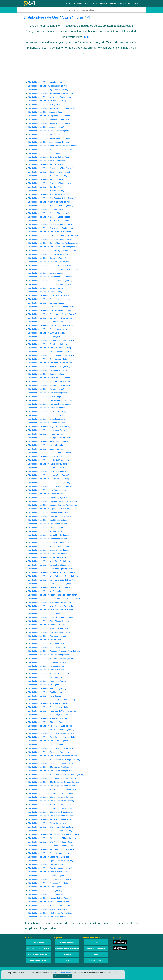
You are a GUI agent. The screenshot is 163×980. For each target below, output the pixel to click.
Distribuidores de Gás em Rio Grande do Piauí (47, 730)
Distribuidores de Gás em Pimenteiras (44, 681)
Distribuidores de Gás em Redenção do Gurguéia (48, 711)
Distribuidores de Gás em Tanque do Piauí (46, 883)
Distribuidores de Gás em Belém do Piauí (45, 172)
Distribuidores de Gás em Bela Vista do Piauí (47, 168)
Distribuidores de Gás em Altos (41, 105)
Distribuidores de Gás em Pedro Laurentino (46, 674)
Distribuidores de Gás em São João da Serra (47, 797)
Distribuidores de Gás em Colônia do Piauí (46, 310)
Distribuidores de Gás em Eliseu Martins (45, 370)
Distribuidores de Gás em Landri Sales (44, 520)
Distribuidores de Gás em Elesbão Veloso (45, 367)
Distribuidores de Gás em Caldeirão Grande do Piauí (50, 236)
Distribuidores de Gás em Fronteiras (43, 408)
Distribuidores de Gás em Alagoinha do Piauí (47, 93)
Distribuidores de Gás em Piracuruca (43, 688)
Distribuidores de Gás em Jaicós (41, 456)
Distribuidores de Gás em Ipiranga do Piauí (46, 438)
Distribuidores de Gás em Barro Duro (43, 161)
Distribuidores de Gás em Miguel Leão (44, 557)
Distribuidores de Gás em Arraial (41, 135)
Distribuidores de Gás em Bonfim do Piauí (45, 202)
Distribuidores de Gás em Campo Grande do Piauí (49, 247)
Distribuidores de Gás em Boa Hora (43, 187)
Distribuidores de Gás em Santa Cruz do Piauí (47, 733)
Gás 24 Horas (67, 961)
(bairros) (59, 82)
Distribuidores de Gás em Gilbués (42, 415)
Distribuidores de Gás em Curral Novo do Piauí (47, 340)
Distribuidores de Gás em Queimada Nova (46, 707)
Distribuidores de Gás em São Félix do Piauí (46, 771)
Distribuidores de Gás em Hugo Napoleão (45, 426)
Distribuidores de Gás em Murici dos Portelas (47, 584)
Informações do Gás (38, 961)
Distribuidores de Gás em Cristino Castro (45, 329)
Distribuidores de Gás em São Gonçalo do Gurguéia (50, 782)
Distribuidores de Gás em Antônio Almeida (45, 123)
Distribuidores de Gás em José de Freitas (45, 483)
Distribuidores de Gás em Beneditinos (44, 176)
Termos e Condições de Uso (38, 948)
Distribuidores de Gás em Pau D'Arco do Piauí (47, 659)
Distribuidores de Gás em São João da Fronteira (48, 793)
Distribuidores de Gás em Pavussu (42, 666)
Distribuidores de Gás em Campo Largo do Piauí (48, 251)
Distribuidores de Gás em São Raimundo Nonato (48, 849)
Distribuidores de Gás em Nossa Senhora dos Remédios (51, 599)
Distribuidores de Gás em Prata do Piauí (45, 703)
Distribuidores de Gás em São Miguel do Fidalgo (48, 838)
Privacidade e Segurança (38, 954)
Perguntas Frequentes (96, 948)
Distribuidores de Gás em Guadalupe (43, 419)
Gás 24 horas (73, 17)
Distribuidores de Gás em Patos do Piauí (45, 655)
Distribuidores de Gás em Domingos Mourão (46, 363)
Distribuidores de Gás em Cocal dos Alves (45, 299)
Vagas (96, 942)
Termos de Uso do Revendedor (67, 948)
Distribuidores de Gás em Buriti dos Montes (46, 221)
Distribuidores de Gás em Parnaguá (43, 644)
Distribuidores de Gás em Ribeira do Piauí (45, 722)
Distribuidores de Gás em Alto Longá (43, 101)
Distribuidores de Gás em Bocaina (42, 191)
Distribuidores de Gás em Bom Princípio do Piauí (48, 198)
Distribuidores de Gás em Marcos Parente (45, 543)
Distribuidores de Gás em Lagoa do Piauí (45, 509)
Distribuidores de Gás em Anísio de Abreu (45, 120)
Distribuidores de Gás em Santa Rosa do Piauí (47, 748)
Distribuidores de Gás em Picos (41, 677)
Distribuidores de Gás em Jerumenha (43, 468)
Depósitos (67, 954)
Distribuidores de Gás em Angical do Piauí (45, 116)
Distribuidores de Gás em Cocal (41, 292)
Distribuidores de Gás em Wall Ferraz (44, 917)
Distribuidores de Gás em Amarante (43, 112)
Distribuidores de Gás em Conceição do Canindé (48, 314)
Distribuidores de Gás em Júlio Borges (44, 490)
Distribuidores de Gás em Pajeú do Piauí (45, 629)
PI (88, 17)
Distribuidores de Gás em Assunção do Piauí (47, 138)
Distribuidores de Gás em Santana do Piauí (46, 752)
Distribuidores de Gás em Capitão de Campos (47, 266)
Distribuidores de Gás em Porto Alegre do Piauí (48, 700)
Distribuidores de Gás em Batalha (42, 164)
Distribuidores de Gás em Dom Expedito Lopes (47, 355)
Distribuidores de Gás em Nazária (42, 591)
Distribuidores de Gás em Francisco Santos (46, 404)
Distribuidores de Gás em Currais (42, 337)
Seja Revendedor (67, 942)
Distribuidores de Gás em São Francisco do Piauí (48, 778)
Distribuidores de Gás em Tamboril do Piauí (46, 879)
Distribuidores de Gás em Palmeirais (43, 636)
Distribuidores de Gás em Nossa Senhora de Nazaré (50, 595)
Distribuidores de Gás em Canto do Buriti (45, 262)
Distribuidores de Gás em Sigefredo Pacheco (47, 861)
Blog (96, 954)
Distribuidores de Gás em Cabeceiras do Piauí (47, 224)
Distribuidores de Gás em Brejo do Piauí (45, 213)
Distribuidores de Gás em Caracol (42, 273)
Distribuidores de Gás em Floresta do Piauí (46, 385)
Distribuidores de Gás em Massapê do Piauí (46, 546)
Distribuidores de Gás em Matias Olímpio (45, 550)
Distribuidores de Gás (42, 17)
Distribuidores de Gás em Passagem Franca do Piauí (50, 651)
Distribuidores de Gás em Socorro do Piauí (46, 872)
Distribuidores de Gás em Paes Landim (44, 625)
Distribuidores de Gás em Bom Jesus (43, 194)
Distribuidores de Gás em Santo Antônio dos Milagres (50, 760)
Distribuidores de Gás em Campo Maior (44, 254)
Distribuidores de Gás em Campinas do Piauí (47, 239)
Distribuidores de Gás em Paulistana (43, 662)
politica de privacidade (64, 973)
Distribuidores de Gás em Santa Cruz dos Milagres (49, 737)
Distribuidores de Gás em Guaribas (43, 423)
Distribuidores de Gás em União (41, 891)
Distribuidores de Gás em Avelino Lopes (45, 142)
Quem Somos (38, 942)
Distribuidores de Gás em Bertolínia (43, 179)
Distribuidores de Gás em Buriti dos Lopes (45, 217)
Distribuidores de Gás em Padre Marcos (45, 621)
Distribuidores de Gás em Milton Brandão (45, 561)
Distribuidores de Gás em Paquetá (42, 640)
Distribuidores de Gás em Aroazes (42, 127)
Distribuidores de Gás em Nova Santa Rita (46, 602)
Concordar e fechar (63, 976)
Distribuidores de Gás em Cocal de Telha (45, 295)
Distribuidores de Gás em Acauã (41, 82)
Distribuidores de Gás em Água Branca (44, 90)
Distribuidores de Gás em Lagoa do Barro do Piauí (49, 505)
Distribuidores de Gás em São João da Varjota (47, 801)
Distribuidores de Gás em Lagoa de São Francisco (49, 501)
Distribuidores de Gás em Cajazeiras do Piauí (47, 228)
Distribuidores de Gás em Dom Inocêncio (45, 359)
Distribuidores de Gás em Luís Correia (44, 524)
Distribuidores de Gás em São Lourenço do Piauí (48, 827)
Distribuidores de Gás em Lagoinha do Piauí (46, 516)
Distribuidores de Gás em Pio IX (41, 685)
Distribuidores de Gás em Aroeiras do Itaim (46, 131)
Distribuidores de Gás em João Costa (44, 471)
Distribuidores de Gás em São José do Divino (47, 812)
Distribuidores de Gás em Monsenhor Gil (45, 565)
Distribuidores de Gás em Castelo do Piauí (46, 284)
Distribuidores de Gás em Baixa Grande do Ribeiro (49, 146)
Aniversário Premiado (96, 961)
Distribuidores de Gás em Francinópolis (44, 393)
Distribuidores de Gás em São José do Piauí (46, 819)
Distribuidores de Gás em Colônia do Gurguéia (47, 307)
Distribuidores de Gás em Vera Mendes (44, 909)
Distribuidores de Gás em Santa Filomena (45, 741)
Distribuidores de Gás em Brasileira (43, 209)
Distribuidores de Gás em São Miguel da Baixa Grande (51, 834)
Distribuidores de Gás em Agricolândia (44, 86)
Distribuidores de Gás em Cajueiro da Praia (46, 232)
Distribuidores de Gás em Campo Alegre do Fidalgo (49, 243)
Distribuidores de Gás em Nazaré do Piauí (45, 587)
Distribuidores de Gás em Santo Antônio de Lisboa (49, 756)
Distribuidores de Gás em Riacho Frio (44, 718)
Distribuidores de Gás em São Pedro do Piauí (47, 846)
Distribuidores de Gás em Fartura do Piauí (45, 378)
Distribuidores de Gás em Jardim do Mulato (46, 460)
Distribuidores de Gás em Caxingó (42, 288)
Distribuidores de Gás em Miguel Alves (44, 554)
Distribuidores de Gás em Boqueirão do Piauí (47, 206)
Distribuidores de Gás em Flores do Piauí (45, 382)
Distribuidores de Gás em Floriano (42, 389)
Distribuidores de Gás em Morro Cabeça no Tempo (49, 576)
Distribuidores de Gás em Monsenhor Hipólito (47, 569)
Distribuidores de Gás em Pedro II (42, 670)
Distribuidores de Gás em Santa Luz (43, 745)
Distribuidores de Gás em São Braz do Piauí (46, 767)
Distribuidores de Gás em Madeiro (42, 531)
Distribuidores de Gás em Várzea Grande (45, 906)
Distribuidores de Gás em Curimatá (43, 333)
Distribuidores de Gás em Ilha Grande (44, 430)
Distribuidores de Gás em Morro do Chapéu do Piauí (50, 580)
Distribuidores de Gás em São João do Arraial (47, 805)
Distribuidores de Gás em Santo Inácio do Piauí (48, 763)
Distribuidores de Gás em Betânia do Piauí (46, 183)
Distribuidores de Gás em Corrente (42, 322)
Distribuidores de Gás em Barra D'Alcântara (46, 150)
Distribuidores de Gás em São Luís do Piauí (46, 831)
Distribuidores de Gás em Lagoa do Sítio (45, 513)
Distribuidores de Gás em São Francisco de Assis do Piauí (52, 775)
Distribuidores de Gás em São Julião (43, 823)
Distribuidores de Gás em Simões (42, 864)
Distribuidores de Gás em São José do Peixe (47, 816)
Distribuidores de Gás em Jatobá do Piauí (45, 464)
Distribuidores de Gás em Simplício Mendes (46, 868)
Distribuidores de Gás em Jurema (42, 494)
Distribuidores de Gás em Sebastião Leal (45, 857)
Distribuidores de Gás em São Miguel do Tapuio (48, 842)
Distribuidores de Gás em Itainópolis (43, 445)
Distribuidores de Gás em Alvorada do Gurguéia (48, 108)
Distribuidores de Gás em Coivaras (42, 303)
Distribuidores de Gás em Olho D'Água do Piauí (48, 617)
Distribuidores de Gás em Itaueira (42, 449)
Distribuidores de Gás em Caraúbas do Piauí (47, 277)
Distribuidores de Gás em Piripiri (41, 692)
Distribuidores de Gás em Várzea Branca (45, 902)
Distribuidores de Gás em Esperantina (44, 374)
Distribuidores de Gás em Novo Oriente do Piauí (48, 606)
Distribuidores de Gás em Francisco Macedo (46, 400)
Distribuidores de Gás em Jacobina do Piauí (46, 453)
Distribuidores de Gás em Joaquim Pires (45, 475)
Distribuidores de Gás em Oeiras (42, 614)
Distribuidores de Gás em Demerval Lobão (46, 348)
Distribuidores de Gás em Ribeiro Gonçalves (46, 726)
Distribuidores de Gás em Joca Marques (45, 479)
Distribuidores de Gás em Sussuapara (44, 876)
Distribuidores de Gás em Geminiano (43, 412)
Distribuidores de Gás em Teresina (42, 887)
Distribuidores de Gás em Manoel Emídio (45, 535)
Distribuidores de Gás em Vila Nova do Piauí (46, 913)
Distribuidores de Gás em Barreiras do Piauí (46, 157)
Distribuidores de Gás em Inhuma (42, 434)
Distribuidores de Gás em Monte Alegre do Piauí (48, 572)
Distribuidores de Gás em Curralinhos (44, 344)
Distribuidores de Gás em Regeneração (44, 715)
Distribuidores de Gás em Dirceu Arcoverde (46, 352)
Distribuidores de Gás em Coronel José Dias (46, 318)
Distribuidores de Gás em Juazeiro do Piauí (46, 486)
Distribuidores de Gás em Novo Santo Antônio (47, 610)
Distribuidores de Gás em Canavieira (43, 258)
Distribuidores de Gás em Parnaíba (43, 647)
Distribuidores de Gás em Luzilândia (43, 528)
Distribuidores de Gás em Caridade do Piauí (46, 281)
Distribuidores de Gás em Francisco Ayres (45, 397)
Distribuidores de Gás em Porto (41, 696)
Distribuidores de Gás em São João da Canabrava (49, 790)
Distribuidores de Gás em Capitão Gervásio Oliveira (49, 269)
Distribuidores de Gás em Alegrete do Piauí (46, 97)
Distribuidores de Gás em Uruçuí (42, 894)
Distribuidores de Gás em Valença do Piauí (46, 898)
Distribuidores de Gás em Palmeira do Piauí (46, 632)
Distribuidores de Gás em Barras (42, 153)
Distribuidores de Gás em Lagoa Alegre (44, 498)
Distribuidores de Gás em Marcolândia (44, 539)
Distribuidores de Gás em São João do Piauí (46, 808)
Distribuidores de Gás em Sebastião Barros (46, 853)
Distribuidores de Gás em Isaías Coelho (44, 441)
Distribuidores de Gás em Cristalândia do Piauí (47, 325)
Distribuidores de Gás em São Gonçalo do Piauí (48, 786)
